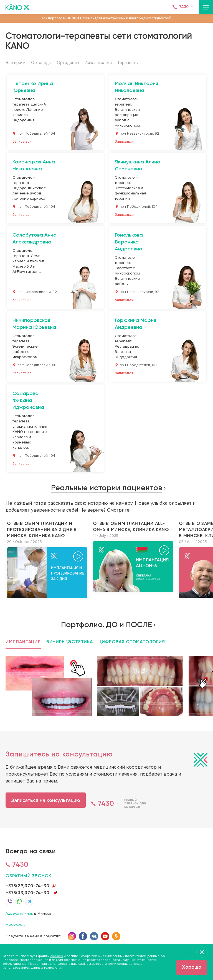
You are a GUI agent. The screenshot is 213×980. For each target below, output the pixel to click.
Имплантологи (98, 63)
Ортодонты (68, 63)
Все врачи (16, 63)
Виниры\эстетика (70, 642)
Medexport (15, 925)
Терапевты (128, 63)
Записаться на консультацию (46, 800)
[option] (47, 559)
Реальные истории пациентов (107, 488)
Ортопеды (41, 63)
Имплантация (23, 642)
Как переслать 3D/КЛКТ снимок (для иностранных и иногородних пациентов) (106, 18)
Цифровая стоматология (132, 642)
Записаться (22, 142)
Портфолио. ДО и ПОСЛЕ (106, 624)
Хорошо (192, 967)
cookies (57, 956)
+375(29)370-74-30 (27, 886)
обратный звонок (28, 876)
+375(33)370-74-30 (27, 893)
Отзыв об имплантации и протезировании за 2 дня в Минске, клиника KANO (42, 529)
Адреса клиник (19, 914)
